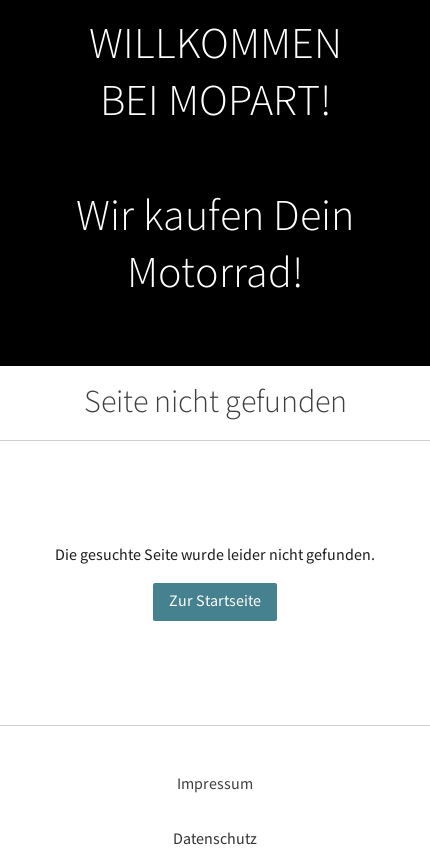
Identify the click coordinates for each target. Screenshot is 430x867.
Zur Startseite (215, 601)
